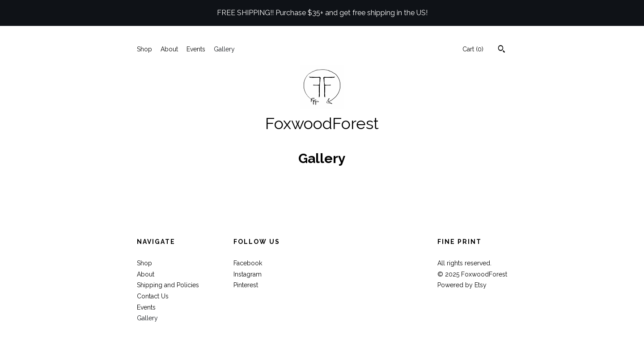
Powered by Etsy (462, 285)
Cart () (473, 49)
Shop (144, 49)
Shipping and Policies (168, 285)
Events (196, 49)
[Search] (502, 50)
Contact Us (153, 296)
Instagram (248, 274)
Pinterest (246, 285)
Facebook (248, 263)
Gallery (224, 49)
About (169, 49)
